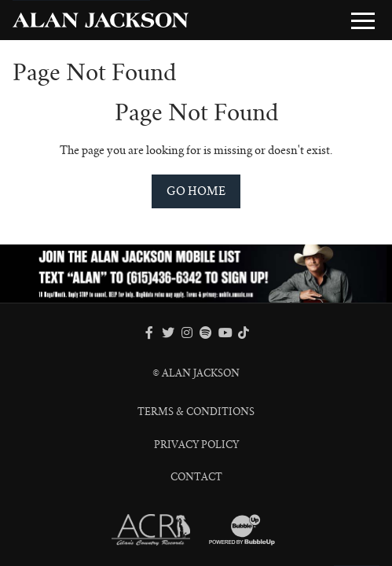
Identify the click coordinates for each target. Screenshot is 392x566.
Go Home (196, 191)
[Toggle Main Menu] (363, 20)
